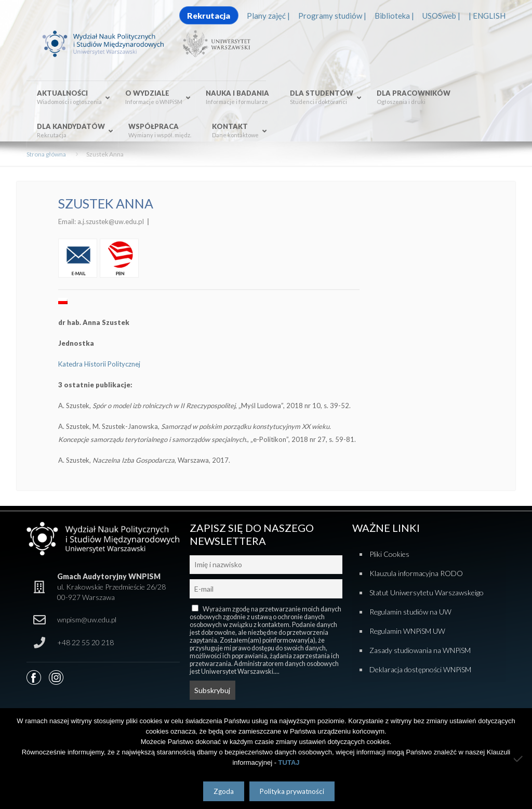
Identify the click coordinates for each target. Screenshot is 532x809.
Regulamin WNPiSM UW (407, 631)
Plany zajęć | (268, 16)
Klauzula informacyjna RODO (416, 573)
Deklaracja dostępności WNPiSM (420, 669)
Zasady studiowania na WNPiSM (420, 650)
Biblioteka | (394, 16)
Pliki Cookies (389, 554)
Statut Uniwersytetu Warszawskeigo (427, 592)
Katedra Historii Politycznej (99, 364)
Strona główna (46, 154)
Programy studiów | (332, 16)
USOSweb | (441, 16)
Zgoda (224, 791)
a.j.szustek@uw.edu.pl (111, 221)
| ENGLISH (487, 16)
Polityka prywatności (292, 791)
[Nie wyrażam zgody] (519, 759)
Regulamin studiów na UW (410, 612)
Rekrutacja (209, 15)
